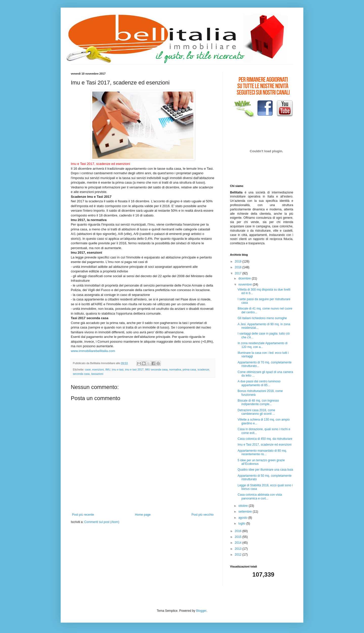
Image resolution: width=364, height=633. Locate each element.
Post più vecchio (203, 515)
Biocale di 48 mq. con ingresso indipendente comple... (258, 402)
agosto (243, 518)
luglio (242, 523)
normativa (175, 369)
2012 (239, 555)
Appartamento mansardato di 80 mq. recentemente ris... (262, 452)
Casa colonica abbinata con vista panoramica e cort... (260, 496)
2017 (239, 273)
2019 (239, 261)
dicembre (245, 278)
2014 (239, 543)
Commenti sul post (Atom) (102, 522)
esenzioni (98, 369)
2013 (239, 549)
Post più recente (83, 515)
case (88, 369)
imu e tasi (118, 369)
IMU (108, 369)
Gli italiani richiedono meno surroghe (262, 318)
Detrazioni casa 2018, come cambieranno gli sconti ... (256, 412)
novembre (246, 285)
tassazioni (97, 374)
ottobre (244, 506)
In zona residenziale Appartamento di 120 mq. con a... (263, 345)
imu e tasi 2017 (134, 369)
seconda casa (81, 374)
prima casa (189, 369)
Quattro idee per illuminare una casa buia (265, 470)
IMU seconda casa (156, 369)
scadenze (203, 369)
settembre (246, 512)
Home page (143, 515)
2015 (239, 537)
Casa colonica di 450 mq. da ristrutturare (265, 439)
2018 (239, 267)
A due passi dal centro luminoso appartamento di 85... (259, 383)
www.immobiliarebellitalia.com (93, 351)
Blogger (201, 611)
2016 (239, 531)
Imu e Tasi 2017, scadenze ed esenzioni (265, 445)
